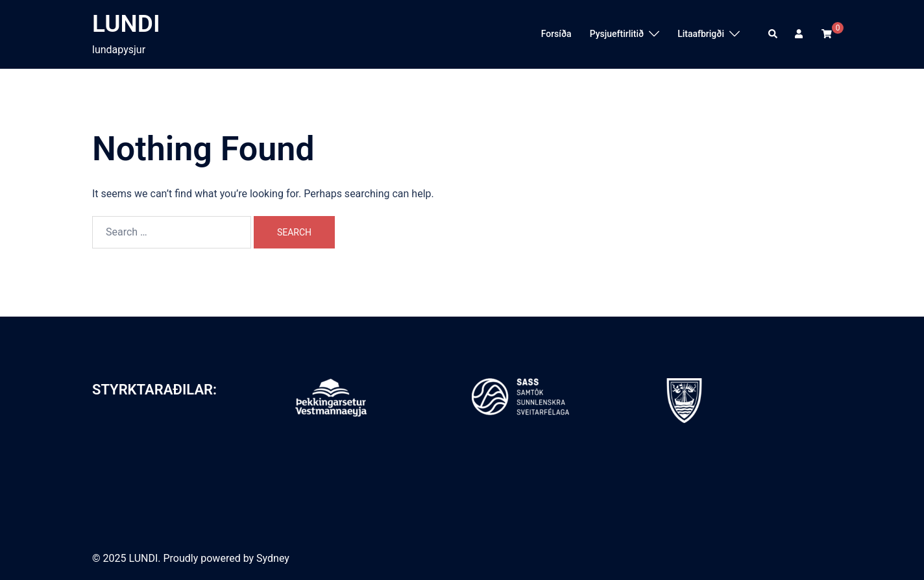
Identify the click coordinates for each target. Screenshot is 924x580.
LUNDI (126, 24)
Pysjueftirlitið (617, 34)
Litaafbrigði (701, 34)
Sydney (273, 558)
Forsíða (556, 34)
